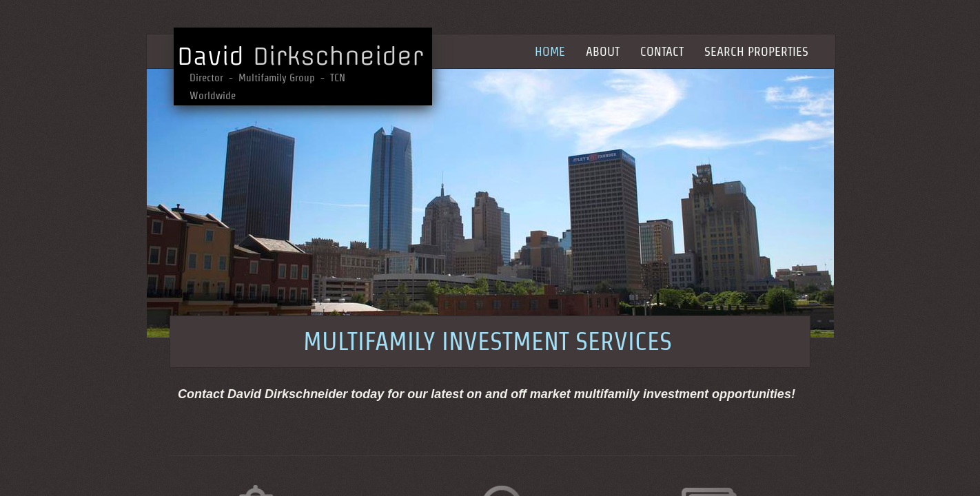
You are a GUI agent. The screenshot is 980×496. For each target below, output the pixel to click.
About (603, 51)
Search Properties (756, 51)
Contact (662, 51)
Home (550, 51)
